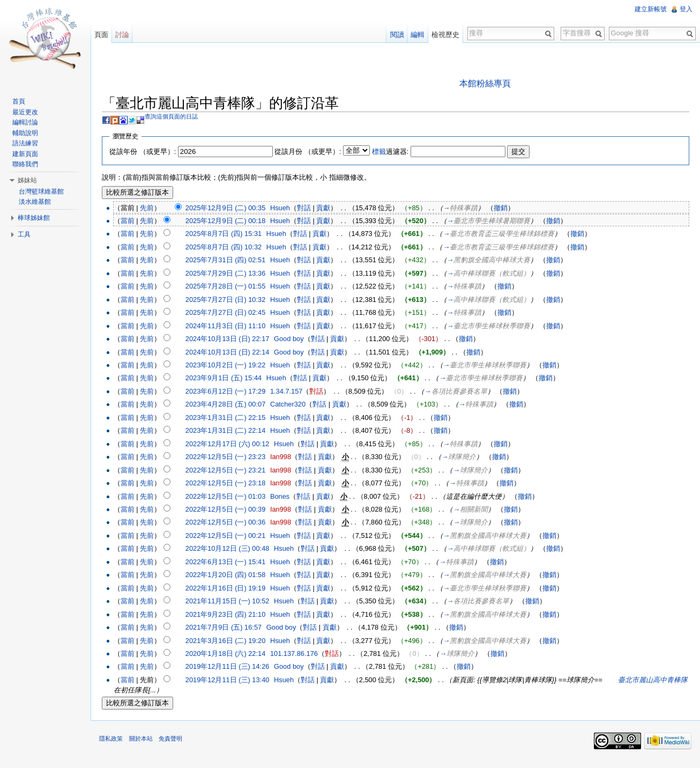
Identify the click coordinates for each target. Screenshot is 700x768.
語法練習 (27, 143)
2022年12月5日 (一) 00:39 (231, 510)
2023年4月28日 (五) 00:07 (231, 405)
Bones (286, 497)
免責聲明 (176, 743)
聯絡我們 (27, 164)
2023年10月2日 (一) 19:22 (231, 366)
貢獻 (329, 208)
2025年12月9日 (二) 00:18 (231, 222)
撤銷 (507, 208)
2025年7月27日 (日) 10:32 (231, 301)
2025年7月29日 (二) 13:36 (231, 274)
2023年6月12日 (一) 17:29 (231, 392)
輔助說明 (27, 133)
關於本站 (146, 743)
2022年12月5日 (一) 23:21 (231, 471)
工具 (26, 234)
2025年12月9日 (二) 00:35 (231, 208)
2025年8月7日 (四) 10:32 (229, 248)
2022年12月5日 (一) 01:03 (231, 497)
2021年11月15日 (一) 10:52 (233, 602)
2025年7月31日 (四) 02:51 (231, 261)
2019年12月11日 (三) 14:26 (233, 667)
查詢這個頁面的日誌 (177, 117)
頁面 (105, 35)
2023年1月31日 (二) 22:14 (231, 431)
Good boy (295, 340)
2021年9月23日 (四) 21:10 (231, 615)
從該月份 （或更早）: (314, 152)
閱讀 (395, 35)
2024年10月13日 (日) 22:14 (233, 353)
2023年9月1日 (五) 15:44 (229, 379)
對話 (310, 208)
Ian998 (286, 458)
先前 (153, 208)
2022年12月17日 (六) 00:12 (233, 445)
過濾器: (396, 152)
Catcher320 (294, 405)
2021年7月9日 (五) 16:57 (229, 628)
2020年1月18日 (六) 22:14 (231, 655)
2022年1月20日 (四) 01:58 (231, 576)
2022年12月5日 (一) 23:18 (231, 484)
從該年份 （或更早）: (148, 152)
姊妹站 (29, 180)
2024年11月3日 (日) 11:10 (231, 326)
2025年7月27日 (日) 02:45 (231, 313)
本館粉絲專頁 (487, 84)
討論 (126, 35)
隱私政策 (117, 743)
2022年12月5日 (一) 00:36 (231, 523)
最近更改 (27, 112)
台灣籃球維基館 (43, 191)
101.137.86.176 (300, 655)
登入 (685, 9)
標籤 (384, 152)
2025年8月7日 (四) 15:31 (229, 235)
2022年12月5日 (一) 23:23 (231, 458)
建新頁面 (27, 154)
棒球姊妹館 (36, 218)
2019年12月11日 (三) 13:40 (233, 681)
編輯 (416, 35)
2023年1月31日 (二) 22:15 (231, 419)
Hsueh (286, 208)
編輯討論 (27, 122)
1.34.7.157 (292, 392)
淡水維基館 (37, 202)
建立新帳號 (650, 9)
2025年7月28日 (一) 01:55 (231, 287)
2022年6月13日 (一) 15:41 (231, 563)
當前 (133, 222)
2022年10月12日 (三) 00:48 (233, 549)
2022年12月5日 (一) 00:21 (231, 537)
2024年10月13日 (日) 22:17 (233, 340)
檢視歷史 (444, 35)
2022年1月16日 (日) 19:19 (231, 589)
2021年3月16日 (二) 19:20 (231, 641)
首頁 (21, 101)
